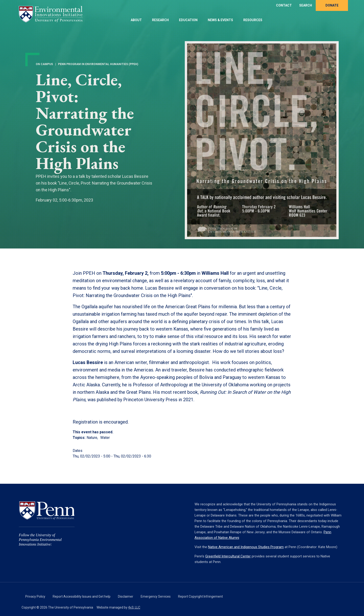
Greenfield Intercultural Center (228, 556)
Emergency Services (156, 596)
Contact (284, 5)
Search (306, 5)
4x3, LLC (134, 607)
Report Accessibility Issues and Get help (82, 596)
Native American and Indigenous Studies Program (246, 547)
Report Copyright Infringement (200, 596)
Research (160, 20)
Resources (253, 20)
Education (188, 20)
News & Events (220, 20)
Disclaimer (126, 596)
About (136, 20)
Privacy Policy (35, 596)
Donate (332, 5)
